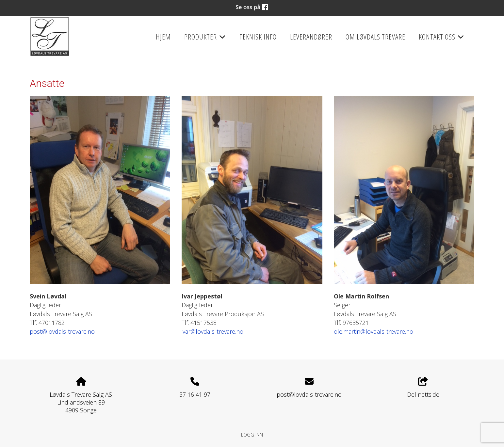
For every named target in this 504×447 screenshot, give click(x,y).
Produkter (205, 39)
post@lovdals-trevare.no (62, 331)
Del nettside (423, 388)
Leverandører (311, 37)
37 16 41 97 (195, 394)
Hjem (163, 37)
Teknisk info (258, 37)
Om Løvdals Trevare (375, 37)
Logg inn (252, 435)
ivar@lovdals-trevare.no (212, 331)
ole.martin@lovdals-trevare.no (374, 331)
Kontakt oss (442, 39)
